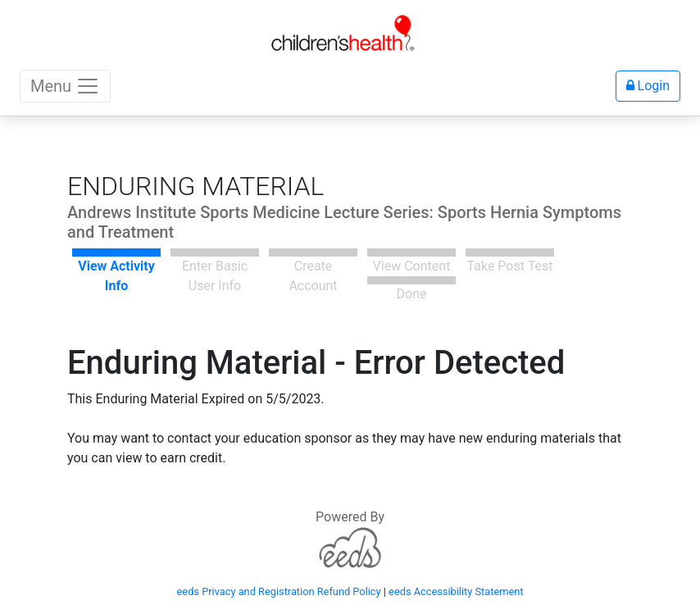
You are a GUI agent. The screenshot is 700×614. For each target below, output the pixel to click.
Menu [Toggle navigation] (65, 86)
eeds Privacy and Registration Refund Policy (279, 591)
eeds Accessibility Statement (456, 591)
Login (648, 86)
